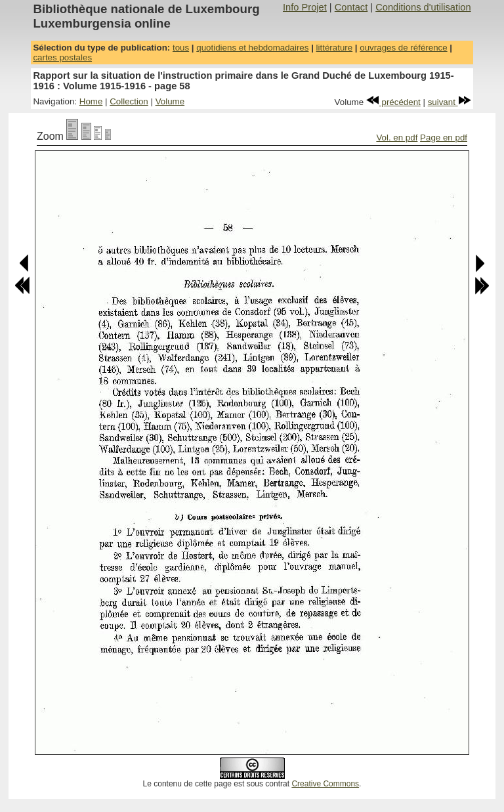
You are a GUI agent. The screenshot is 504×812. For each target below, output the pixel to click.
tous (181, 48)
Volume (170, 101)
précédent (393, 102)
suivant (450, 102)
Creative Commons (325, 784)
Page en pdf (444, 138)
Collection (129, 101)
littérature (335, 48)
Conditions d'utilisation (423, 7)
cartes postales (62, 57)
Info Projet (305, 7)
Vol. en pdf (397, 138)
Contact (351, 7)
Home (91, 101)
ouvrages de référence (403, 48)
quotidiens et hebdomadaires (252, 48)
